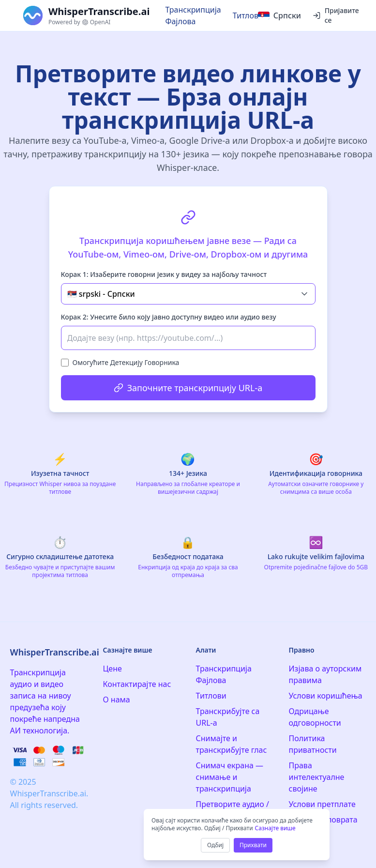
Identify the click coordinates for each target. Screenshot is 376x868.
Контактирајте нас (137, 684)
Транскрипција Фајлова (193, 15)
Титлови (248, 15)
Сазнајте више (275, 828)
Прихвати (253, 845)
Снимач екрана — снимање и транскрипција (230, 777)
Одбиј (215, 845)
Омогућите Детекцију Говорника (126, 362)
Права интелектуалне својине (317, 777)
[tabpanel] (188, 299)
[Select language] (279, 15)
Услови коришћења (326, 696)
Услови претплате (322, 804)
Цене (113, 669)
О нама (117, 700)
